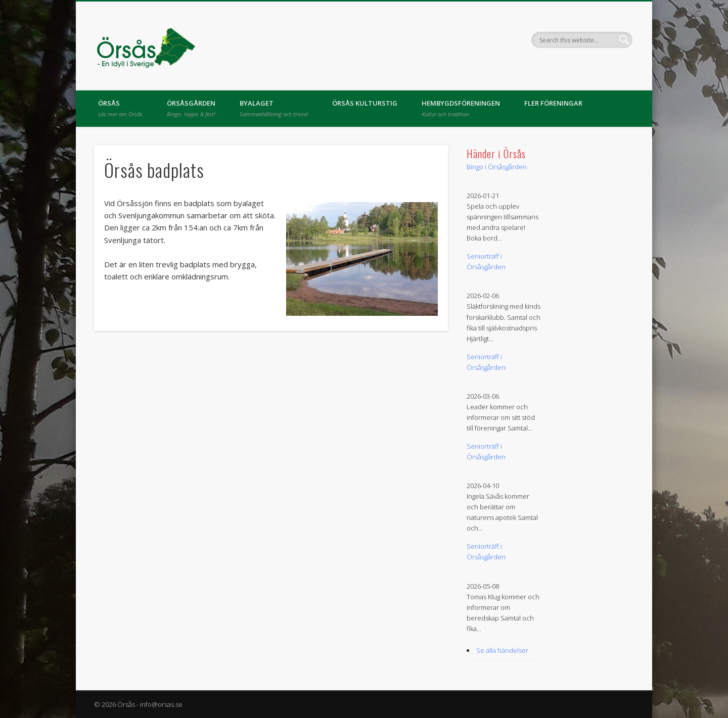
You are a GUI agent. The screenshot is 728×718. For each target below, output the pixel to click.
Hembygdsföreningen (461, 108)
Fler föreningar (553, 103)
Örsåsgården (191, 108)
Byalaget (274, 108)
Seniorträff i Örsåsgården (486, 261)
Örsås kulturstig (365, 103)
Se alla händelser (502, 650)
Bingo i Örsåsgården (497, 167)
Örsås (120, 108)
